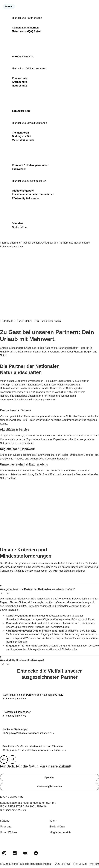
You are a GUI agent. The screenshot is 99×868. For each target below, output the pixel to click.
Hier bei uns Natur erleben (27, 18)
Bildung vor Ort (21, 136)
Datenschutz (62, 864)
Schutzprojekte (21, 111)
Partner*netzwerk (22, 57)
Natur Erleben (25, 321)
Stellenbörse (20, 227)
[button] (9, 6)
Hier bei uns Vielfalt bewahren (29, 68)
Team (53, 821)
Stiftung (5, 821)
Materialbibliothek (23, 140)
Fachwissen (19, 169)
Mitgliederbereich (60, 832)
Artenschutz (19, 82)
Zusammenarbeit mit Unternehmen (33, 194)
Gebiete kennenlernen (25, 28)
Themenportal (20, 133)
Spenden (17, 223)
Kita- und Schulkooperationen (30, 165)
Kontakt (94, 864)
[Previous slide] (4, 759)
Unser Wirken (8, 832)
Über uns (6, 827)
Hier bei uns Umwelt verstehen (29, 123)
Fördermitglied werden (26, 198)
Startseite (8, 321)
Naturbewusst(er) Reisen (27, 31)
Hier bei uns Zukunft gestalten (29, 181)
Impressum (80, 864)
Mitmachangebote (23, 191)
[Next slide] (12, 759)
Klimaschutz (20, 78)
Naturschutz (19, 86)
